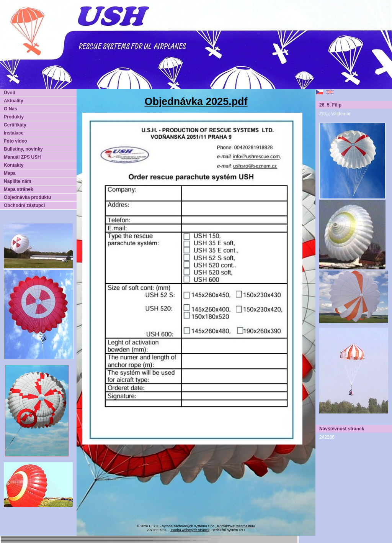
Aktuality (14, 101)
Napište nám (17, 181)
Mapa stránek (19, 189)
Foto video (16, 141)
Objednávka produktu (27, 197)
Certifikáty (15, 125)
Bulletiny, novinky (23, 149)
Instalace (14, 133)
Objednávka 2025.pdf (196, 102)
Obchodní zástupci (24, 205)
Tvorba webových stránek (190, 530)
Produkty (14, 117)
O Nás (11, 109)
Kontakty (14, 165)
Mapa (10, 173)
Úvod (10, 93)
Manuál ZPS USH (22, 157)
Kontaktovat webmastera (236, 526)
